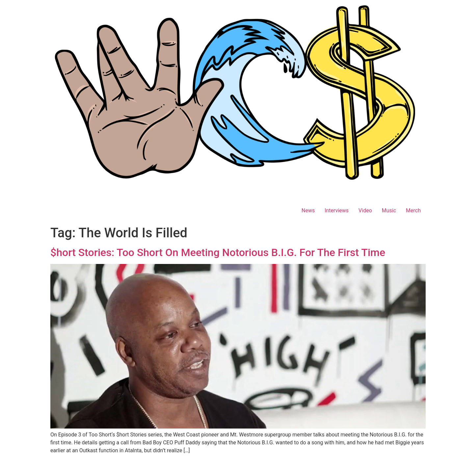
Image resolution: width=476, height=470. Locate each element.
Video (365, 210)
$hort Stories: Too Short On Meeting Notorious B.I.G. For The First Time (218, 252)
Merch (413, 210)
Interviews (337, 210)
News (308, 210)
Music (389, 210)
